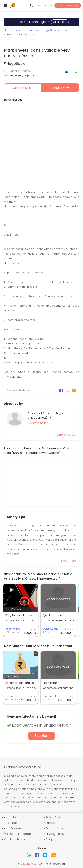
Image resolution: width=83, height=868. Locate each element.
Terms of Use (55, 828)
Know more (69, 561)
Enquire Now (60, 88)
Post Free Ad (13, 823)
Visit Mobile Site (15, 839)
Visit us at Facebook (18, 834)
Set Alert (42, 736)
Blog (49, 839)
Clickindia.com (30, 864)
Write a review (66, 435)
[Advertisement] (41, 146)
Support (51, 823)
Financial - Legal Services (45, 30)
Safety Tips (53, 817)
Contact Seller (23, 88)
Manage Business (68, 5)
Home (8, 30)
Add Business (13, 828)
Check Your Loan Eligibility (42, 22)
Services (20, 30)
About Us (10, 817)
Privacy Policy (55, 834)
